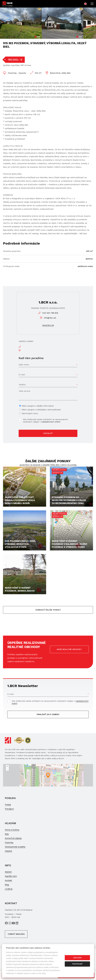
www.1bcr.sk (48, 325)
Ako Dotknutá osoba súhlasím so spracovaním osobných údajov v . (45, 421)
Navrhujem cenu (30, 413)
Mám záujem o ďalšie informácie (38, 406)
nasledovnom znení (51, 422)
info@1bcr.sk (50, 318)
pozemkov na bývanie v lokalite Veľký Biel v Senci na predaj (48, 465)
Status (6, 259)
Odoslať (48, 433)
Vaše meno (24, 365)
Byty (7, 834)
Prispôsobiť (77, 964)
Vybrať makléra (16, 934)
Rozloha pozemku (12, 251)
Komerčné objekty (13, 838)
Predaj (8, 805)
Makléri (8, 872)
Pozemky (9, 842)
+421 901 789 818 (50, 313)
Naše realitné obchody (69, 649)
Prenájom (9, 809)
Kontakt (8, 880)
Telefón (22, 385)
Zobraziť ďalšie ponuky (48, 610)
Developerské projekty (15, 847)
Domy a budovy (12, 830)
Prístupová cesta (11, 266)
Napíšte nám (11, 876)
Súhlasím (77, 958)
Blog (7, 885)
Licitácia (9, 889)
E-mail (22, 375)
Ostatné (8, 851)
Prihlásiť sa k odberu (48, 714)
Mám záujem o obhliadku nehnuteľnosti (41, 410)
